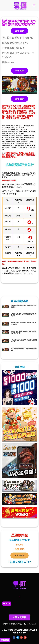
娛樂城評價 (23, 630)
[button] (19, 597)
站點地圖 (22, 633)
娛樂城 (31, 184)
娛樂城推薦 (33, 630)
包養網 (16, 633)
